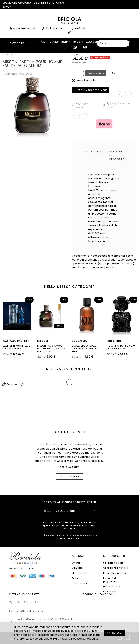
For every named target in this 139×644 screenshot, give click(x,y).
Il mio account (80, 583)
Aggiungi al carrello (96, 73)
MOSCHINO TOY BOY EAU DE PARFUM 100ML (121, 347)
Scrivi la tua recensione (90, 90)
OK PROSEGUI (115, 633)
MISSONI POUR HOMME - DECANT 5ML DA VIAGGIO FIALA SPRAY (51, 349)
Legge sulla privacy (115, 573)
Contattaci (78, 568)
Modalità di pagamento (110, 580)
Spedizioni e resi (113, 563)
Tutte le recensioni (69, 477)
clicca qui (93, 639)
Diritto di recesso (113, 586)
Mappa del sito (81, 573)
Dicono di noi (69, 432)
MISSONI (8, 55)
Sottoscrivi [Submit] (93, 511)
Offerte (76, 563)
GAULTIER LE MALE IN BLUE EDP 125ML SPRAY (16, 347)
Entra (75, 578)
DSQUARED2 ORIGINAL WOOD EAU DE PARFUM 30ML (85, 349)
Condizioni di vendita (116, 568)
